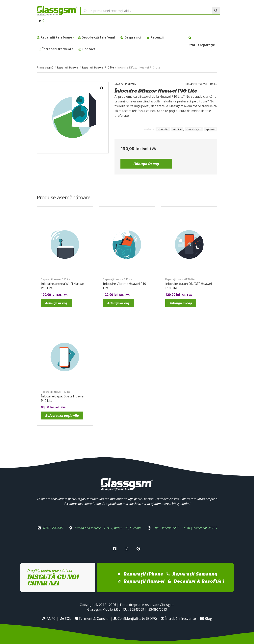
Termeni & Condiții (92, 618)
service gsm (194, 129)
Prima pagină (45, 67)
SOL (65, 618)
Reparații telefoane (56, 37)
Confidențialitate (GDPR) (135, 618)
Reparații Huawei (68, 67)
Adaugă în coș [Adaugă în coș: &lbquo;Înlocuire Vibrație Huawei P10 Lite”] (118, 303)
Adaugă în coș (146, 164)
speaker (211, 129)
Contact (89, 49)
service (177, 129)
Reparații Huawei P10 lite (98, 67)
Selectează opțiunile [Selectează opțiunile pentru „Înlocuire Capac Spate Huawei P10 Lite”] (62, 415)
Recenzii (157, 37)
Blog (206, 618)
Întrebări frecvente (58, 49)
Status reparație (202, 45)
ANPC (49, 618)
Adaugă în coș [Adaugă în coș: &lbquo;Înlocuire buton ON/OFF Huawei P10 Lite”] (181, 303)
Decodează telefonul (98, 37)
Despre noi (133, 37)
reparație (163, 129)
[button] (102, 88)
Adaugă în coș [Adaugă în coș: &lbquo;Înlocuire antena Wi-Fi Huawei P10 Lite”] (56, 303)
